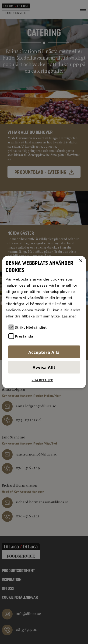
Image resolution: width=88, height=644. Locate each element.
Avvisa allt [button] (44, 367)
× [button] (81, 261)
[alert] (44, 322)
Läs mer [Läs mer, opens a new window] (69, 316)
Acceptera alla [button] (44, 352)
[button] (44, 380)
